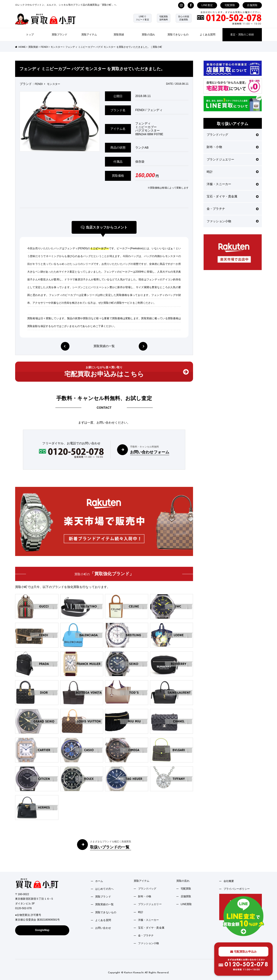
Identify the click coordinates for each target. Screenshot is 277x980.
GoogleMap (42, 930)
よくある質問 (208, 35)
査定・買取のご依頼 (242, 35)
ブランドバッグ (233, 135)
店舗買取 (252, 5)
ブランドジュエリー (233, 159)
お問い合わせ (103, 928)
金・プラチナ (233, 209)
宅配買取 (230, 5)
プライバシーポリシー (237, 889)
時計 (233, 172)
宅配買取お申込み (243, 952)
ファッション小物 (233, 221)
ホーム (99, 881)
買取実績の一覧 (104, 346)
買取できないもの (178, 35)
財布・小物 (233, 147)
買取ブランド (60, 35)
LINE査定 (207, 5)
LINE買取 (186, 904)
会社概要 (229, 881)
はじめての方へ (104, 889)
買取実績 (119, 35)
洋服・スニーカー (233, 184)
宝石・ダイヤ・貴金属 (233, 196)
